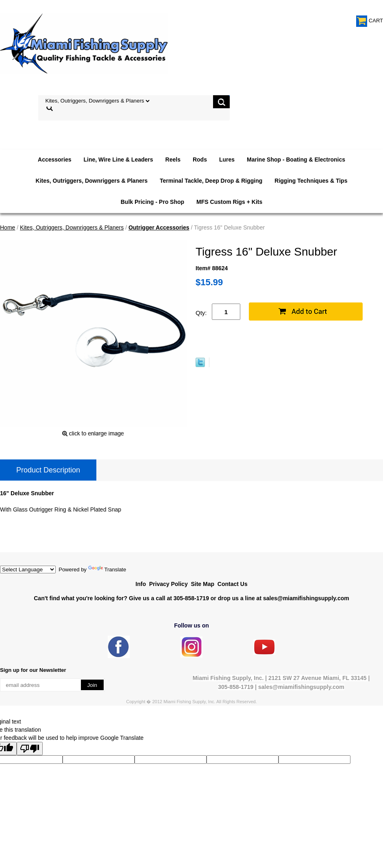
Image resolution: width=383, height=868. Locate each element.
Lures (227, 160)
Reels (173, 160)
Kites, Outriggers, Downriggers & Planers (92, 181)
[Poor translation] (30, 749)
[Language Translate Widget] (28, 570)
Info (141, 584)
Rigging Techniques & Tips (311, 181)
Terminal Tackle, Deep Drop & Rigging (211, 181)
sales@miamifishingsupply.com (306, 598)
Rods (200, 160)
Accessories (55, 160)
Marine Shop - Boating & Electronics (296, 160)
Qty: (201, 313)
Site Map (202, 584)
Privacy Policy (169, 584)
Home (8, 227)
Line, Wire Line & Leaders (119, 160)
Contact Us (233, 584)
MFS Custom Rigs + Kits (229, 202)
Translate (107, 570)
